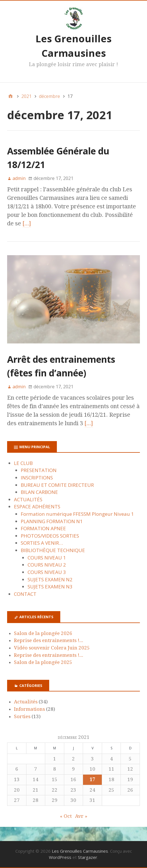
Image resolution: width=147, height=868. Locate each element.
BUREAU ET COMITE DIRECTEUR (57, 485)
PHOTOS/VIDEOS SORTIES (50, 536)
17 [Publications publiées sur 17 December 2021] (92, 779)
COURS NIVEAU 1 (47, 558)
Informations (29, 709)
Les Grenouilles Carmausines (80, 851)
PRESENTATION (39, 470)
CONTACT (25, 594)
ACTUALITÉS (28, 499)
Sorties (22, 716)
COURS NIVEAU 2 (47, 565)
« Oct (66, 816)
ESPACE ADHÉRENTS (37, 507)
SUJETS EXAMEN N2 (50, 579)
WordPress (60, 857)
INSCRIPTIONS (37, 478)
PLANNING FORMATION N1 (52, 521)
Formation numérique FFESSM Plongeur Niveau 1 (77, 514)
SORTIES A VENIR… (42, 543)
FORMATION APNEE (43, 528)
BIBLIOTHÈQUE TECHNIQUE (53, 550)
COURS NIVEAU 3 (47, 572)
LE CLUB (23, 463)
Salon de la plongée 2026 (43, 633)
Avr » (81, 816)
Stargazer (88, 857)
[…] (27, 223)
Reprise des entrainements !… (48, 640)
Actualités (26, 702)
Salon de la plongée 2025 (43, 662)
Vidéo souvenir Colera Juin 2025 (52, 648)
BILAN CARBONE (39, 492)
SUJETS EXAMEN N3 (50, 587)
